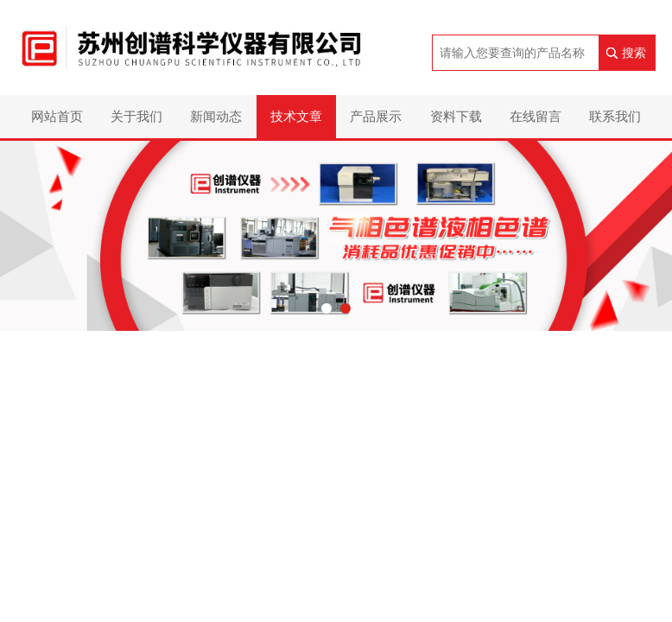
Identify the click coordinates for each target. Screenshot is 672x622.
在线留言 (536, 116)
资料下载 (456, 116)
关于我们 (136, 116)
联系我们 (615, 116)
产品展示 (376, 116)
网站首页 (57, 116)
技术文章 (296, 116)
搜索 (634, 53)
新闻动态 (216, 116)
